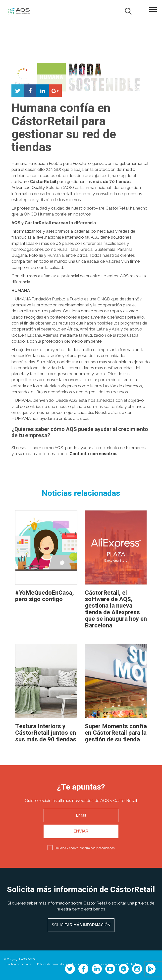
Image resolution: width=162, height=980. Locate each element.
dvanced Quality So (33, 187)
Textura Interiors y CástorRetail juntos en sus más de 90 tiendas (46, 733)
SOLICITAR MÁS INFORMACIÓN (81, 925)
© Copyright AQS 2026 (19, 959)
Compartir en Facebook (30, 91)
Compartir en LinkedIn (43, 91)
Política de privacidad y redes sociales (62, 964)
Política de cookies (19, 964)
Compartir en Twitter (18, 91)
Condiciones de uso (107, 964)
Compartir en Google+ (55, 91)
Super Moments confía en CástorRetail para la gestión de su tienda (116, 733)
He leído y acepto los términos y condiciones (85, 848)
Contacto (132, 964)
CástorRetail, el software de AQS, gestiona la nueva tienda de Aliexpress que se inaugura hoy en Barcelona (116, 609)
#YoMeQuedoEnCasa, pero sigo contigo (45, 596)
